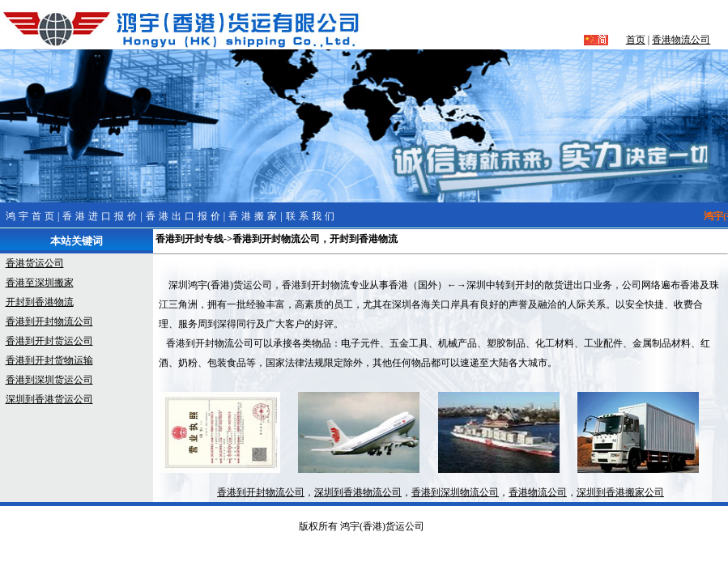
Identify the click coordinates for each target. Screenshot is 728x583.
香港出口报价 (185, 216)
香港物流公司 (681, 40)
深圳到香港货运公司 (49, 399)
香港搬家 (254, 216)
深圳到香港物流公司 (358, 492)
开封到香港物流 (40, 302)
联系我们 (312, 216)
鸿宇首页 (32, 216)
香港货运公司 (35, 263)
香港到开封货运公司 (49, 341)
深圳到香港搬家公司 (620, 492)
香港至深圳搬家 (40, 283)
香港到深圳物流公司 (455, 492)
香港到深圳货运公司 (49, 380)
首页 (636, 40)
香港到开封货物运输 (49, 360)
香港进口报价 (101, 216)
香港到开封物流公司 (49, 321)
